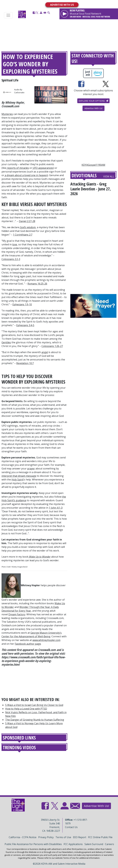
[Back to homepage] (22, 14)
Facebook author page (28, 644)
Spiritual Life (10, 80)
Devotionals (84, 175)
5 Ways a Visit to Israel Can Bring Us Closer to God (34, 705)
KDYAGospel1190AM (93, 165)
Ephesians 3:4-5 (25, 325)
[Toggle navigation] (8, 15)
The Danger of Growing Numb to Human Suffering (35, 720)
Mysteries (7, 114)
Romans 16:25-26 (37, 284)
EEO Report (80, 837)
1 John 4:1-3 (56, 508)
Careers (109, 844)
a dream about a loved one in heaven (26, 175)
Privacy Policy (46, 837)
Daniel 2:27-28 (27, 221)
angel (45, 352)
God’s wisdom (28, 227)
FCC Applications (73, 844)
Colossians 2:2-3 (11, 259)
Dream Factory (17, 614)
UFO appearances (43, 168)
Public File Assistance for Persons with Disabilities (33, 844)
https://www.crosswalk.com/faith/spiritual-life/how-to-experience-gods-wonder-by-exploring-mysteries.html (33, 661)
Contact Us (71, 827)
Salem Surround (94, 844)
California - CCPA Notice (23, 837)
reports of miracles (18, 168)
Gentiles (6, 342)
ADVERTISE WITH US (62, 5)
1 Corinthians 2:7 (23, 235)
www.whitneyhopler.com (46, 640)
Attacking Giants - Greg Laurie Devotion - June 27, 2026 (91, 189)
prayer (31, 469)
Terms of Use (63, 837)
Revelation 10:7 (25, 363)
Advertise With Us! (93, 108)
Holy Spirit (18, 480)
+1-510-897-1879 (76, 822)
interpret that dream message (19, 476)
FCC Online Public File (100, 837)
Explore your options (93, 101)
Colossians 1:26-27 (52, 346)
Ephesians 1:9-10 (22, 304)
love (15, 244)
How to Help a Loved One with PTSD (26, 709)
